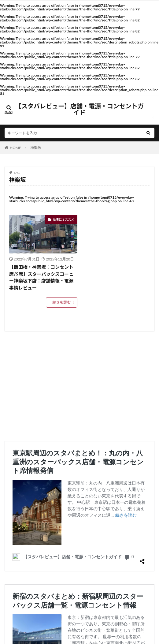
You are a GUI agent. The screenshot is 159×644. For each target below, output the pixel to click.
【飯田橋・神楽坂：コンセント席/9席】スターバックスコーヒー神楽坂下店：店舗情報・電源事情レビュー (41, 277)
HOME (15, 148)
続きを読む (61, 302)
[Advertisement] (79, 386)
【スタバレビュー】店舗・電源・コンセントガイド (79, 109)
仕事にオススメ (64, 219)
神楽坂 (36, 148)
